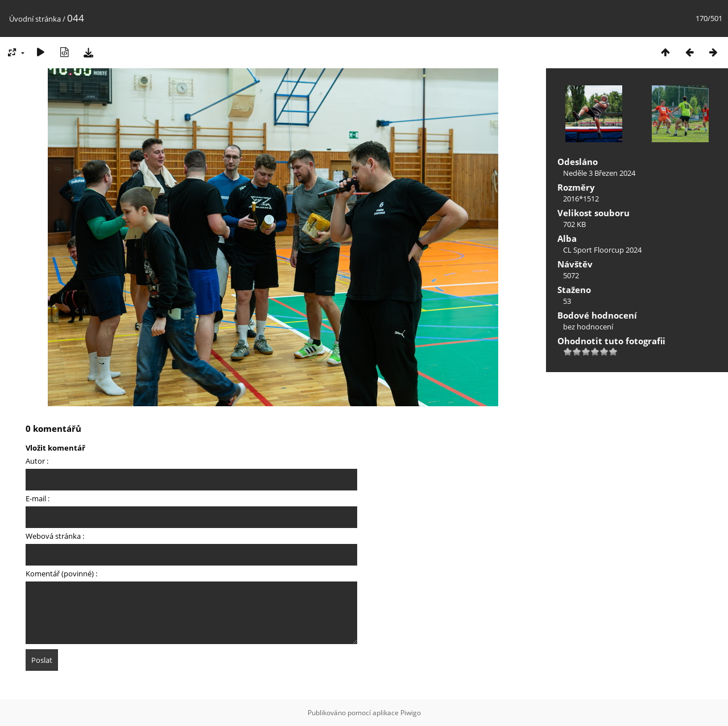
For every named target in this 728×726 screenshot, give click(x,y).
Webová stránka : (55, 536)
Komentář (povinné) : (61, 574)
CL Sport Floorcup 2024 (602, 250)
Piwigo (411, 713)
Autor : (37, 461)
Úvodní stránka (35, 19)
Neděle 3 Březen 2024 (599, 173)
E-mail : (38, 498)
